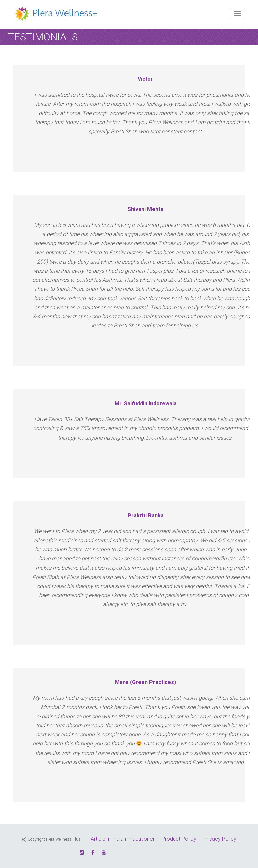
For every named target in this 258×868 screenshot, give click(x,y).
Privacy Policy (220, 839)
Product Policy (179, 839)
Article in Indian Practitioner (123, 839)
